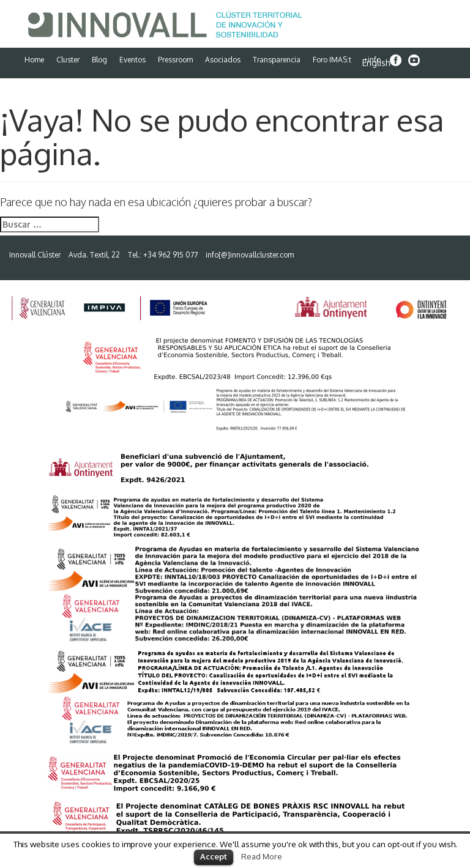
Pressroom (175, 60)
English (376, 63)
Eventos (132, 60)
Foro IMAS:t (332, 60)
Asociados (223, 60)
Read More (262, 856)
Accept (214, 856)
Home (34, 60)
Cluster (68, 60)
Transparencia (277, 60)
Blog (99, 60)
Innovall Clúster (35, 255)
